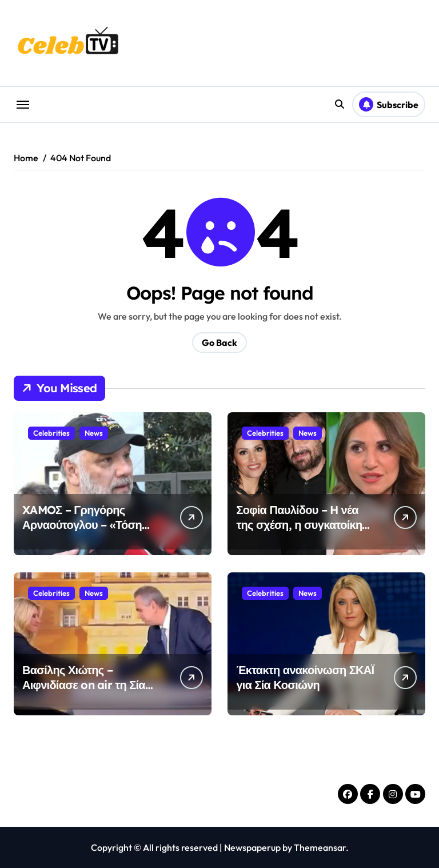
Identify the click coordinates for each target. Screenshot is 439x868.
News (94, 433)
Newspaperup (252, 847)
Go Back (219, 343)
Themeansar (320, 847)
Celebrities (51, 433)
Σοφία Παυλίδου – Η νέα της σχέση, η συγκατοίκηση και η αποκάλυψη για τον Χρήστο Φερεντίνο (306, 532)
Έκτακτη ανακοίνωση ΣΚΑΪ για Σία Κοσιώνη (305, 677)
